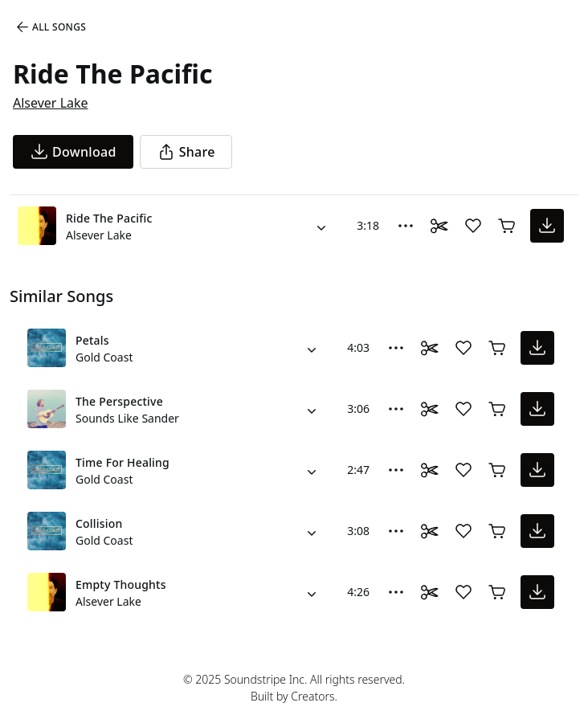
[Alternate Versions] (321, 226)
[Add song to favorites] (473, 226)
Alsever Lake (51, 103)
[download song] (73, 152)
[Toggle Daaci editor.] (439, 226)
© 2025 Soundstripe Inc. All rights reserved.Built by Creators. (294, 688)
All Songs (50, 27)
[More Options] (406, 226)
